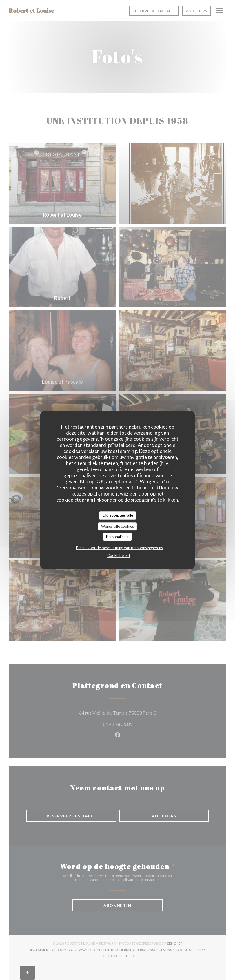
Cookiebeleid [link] (119, 555)
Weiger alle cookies (117, 526)
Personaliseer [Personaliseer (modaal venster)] (117, 537)
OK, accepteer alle (118, 515)
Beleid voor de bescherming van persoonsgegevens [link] (120, 548)
